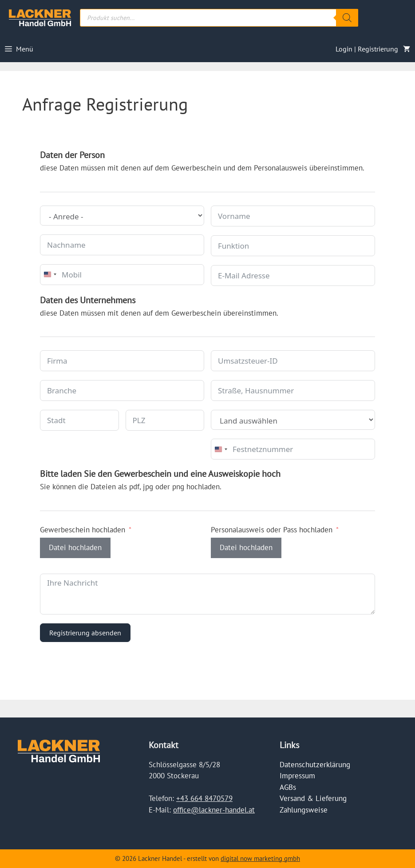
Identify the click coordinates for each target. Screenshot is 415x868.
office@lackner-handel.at (214, 810)
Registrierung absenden (85, 633)
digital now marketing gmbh (260, 858)
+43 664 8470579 (204, 798)
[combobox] (50, 275)
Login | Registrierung (367, 49)
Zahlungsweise (304, 810)
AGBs (288, 787)
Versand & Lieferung (313, 798)
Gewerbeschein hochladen (83, 530)
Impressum (297, 776)
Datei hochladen (75, 547)
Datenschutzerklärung (315, 765)
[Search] (347, 18)
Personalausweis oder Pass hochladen (272, 530)
